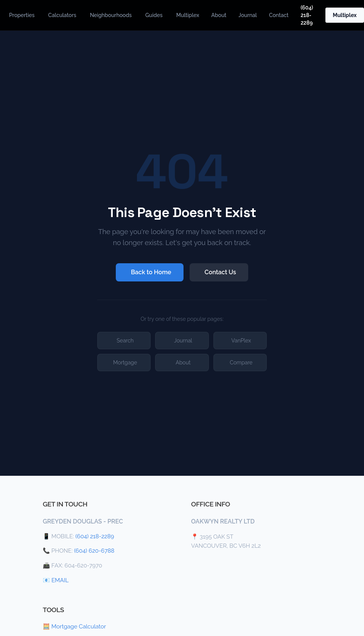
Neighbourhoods (111, 15)
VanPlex (241, 341)
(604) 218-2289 (307, 15)
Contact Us (220, 272)
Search (125, 341)
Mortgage (125, 363)
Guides (154, 15)
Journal (248, 15)
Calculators (62, 15)
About (219, 15)
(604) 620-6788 (94, 551)
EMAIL (60, 580)
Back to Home (151, 272)
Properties (22, 15)
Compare (241, 363)
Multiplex (188, 15)
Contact (279, 15)
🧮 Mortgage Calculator (74, 627)
